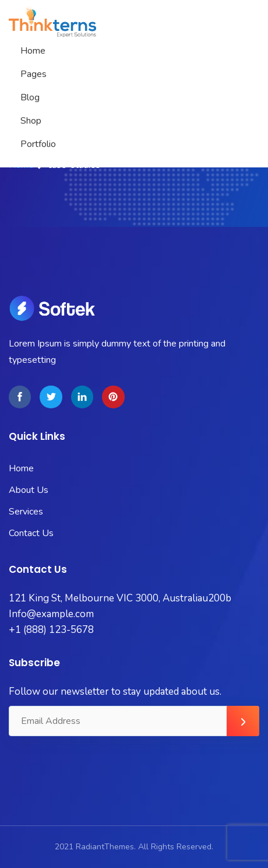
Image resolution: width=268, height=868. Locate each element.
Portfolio (38, 144)
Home (33, 51)
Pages (33, 74)
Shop (31, 121)
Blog (30, 97)
